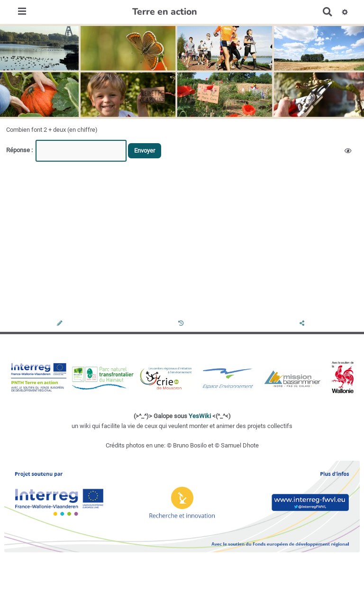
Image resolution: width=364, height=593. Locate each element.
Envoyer (145, 151)
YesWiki (200, 416)
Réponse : (20, 150)
